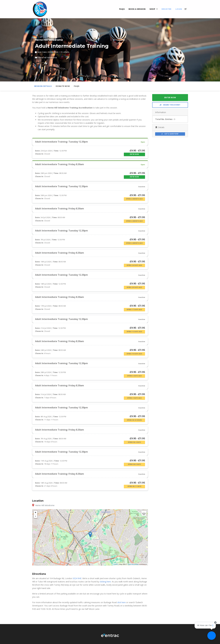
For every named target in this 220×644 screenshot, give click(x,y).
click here (121, 602)
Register (167, 9)
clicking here (105, 582)
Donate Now (63, 86)
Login (179, 9)
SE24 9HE (77, 578)
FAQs (122, 9)
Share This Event (170, 105)
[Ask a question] (212, 636)
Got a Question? (170, 134)
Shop (152, 9)
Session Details (43, 86)
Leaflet (116, 564)
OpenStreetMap (133, 564)
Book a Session (137, 9)
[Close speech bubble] (215, 623)
